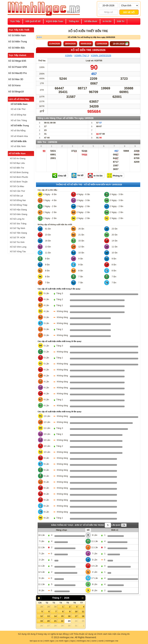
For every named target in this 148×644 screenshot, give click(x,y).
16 (69, 616)
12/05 (102, 44)
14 (55, 616)
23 (69, 621)
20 (48, 621)
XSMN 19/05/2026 (101, 55)
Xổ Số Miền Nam (17, 153)
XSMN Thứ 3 (82, 55)
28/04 (70, 44)
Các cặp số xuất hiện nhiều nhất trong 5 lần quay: (59, 289)
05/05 (86, 44)
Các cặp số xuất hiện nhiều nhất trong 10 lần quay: (60, 341)
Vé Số (80, 175)
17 (76, 616)
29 (48, 607)
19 (41, 621)
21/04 (55, 44)
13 (48, 616)
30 (55, 607)
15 (62, 616)
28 (41, 607)
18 (83, 616)
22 (62, 621)
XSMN (69, 55)
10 (76, 612)
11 (83, 612)
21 (55, 621)
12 (41, 616)
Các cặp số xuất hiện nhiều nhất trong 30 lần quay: (60, 412)
